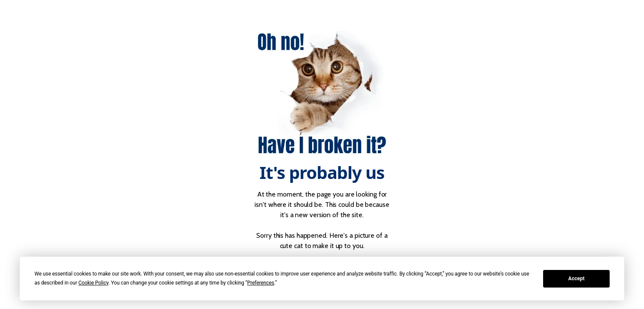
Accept (577, 279)
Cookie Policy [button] (93, 283)
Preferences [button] (261, 283)
